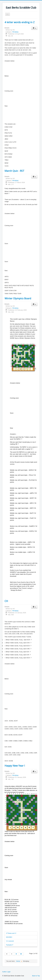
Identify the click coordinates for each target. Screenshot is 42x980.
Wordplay (15, 32)
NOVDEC (9, 937)
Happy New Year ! (15, 766)
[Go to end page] (21, 954)
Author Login (6, 972)
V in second (10, 941)
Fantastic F (10, 945)
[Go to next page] (17, 954)
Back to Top (36, 976)
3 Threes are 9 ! (11, 933)
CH (6, 601)
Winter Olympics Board (18, 298)
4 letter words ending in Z (20, 22)
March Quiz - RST (14, 171)
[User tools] (34, 28)
